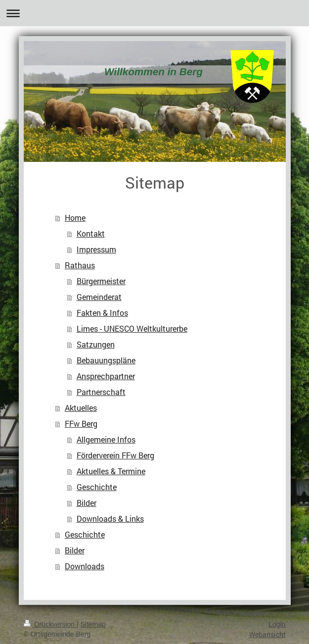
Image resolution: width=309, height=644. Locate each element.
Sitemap (93, 624)
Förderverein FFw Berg (115, 455)
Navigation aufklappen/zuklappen (154, 13)
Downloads (85, 566)
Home (75, 218)
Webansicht (267, 634)
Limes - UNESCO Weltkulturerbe (132, 328)
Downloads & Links (110, 519)
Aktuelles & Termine (111, 471)
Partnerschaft (101, 392)
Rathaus (80, 265)
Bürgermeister (101, 281)
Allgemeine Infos (106, 439)
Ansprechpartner (106, 376)
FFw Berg (81, 423)
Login (277, 624)
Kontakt (91, 233)
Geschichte (97, 487)
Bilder (87, 503)
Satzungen (96, 344)
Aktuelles (81, 408)
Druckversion (50, 624)
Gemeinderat (99, 297)
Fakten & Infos (102, 313)
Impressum (96, 249)
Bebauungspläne (106, 360)
